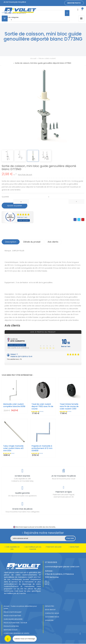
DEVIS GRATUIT (50, 610)
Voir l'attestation (17, 345)
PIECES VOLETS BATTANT (12, 616)
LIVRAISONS (49, 621)
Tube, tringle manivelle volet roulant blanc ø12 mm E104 (13, 448)
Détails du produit (33, 242)
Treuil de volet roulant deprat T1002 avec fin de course (43, 407)
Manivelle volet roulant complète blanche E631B (14, 406)
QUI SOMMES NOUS (52, 617)
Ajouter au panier (15, 206)
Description (11, 242)
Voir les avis (24, 221)
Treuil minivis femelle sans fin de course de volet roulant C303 (69, 407)
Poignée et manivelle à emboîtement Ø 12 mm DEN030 (42, 448)
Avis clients (54, 242)
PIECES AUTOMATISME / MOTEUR (15, 623)
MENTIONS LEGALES (11, 630)
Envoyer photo (74, 3)
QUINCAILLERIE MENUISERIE (13, 619)
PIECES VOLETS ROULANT (13, 612)
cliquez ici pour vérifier (64, 527)
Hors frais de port (25, 175)
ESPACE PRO (50, 606)
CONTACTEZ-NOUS (52, 613)
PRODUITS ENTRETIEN (11, 626)
